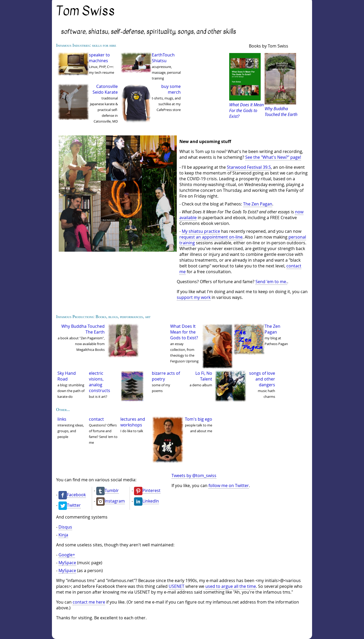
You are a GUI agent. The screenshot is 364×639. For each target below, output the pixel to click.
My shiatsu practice (201, 231)
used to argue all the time (231, 586)
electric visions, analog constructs (100, 382)
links (62, 419)
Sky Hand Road (67, 376)
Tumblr (112, 490)
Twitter (74, 505)
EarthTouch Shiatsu (163, 58)
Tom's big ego (199, 419)
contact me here (89, 602)
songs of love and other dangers (262, 379)
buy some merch (171, 89)
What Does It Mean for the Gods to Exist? (184, 332)
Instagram (115, 501)
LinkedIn (151, 501)
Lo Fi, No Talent (204, 376)
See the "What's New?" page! (273, 157)
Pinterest (151, 490)
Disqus (65, 527)
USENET (176, 586)
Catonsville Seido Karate (105, 89)
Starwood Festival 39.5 (249, 167)
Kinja (63, 535)
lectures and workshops (133, 422)
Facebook (76, 495)
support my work (194, 297)
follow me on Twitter (229, 485)
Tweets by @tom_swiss (194, 476)
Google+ (67, 555)
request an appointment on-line (211, 237)
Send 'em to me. (271, 282)
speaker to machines (99, 58)
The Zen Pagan (258, 204)
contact (96, 419)
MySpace (67, 563)
